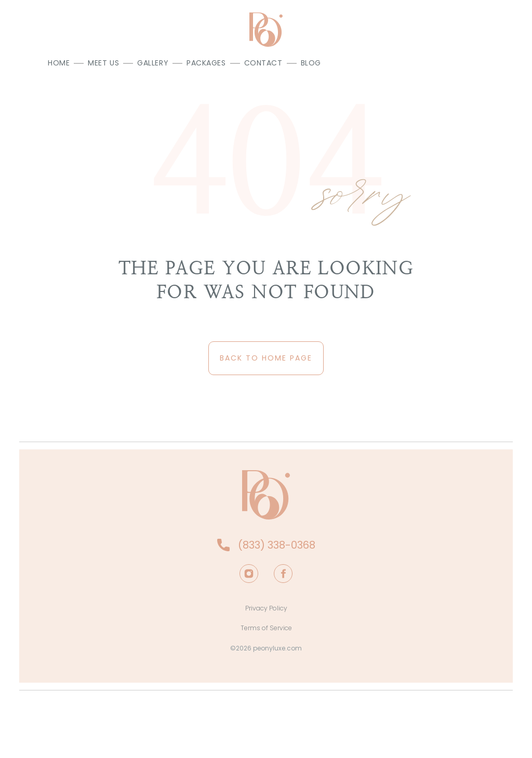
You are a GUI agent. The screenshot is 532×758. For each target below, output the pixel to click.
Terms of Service (266, 628)
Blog (311, 63)
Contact (263, 63)
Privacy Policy (266, 608)
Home (59, 63)
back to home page (266, 358)
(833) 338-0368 (277, 545)
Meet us (103, 63)
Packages (206, 63)
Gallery (153, 63)
